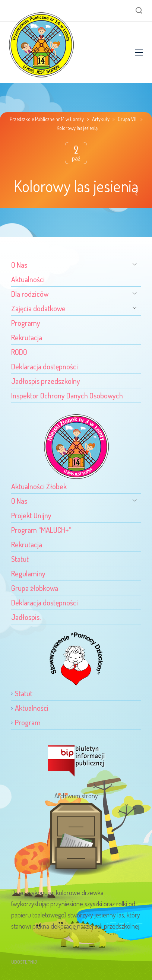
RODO (19, 352)
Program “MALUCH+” (41, 530)
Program (28, 722)
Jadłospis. (26, 617)
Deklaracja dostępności (45, 366)
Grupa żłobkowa (35, 588)
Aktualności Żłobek (39, 486)
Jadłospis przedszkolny (46, 381)
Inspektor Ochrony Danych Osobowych (67, 395)
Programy (26, 323)
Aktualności (28, 279)
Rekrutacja (27, 337)
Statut (20, 559)
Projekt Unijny (31, 515)
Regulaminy (28, 573)
